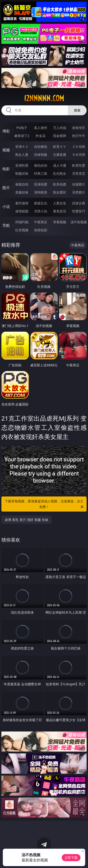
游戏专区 (79, 128)
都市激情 (22, 203)
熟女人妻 (22, 155)
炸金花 (41, 136)
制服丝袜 (22, 173)
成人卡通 (60, 165)
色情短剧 (41, 230)
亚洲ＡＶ (22, 147)
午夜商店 (41, 222)
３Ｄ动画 (79, 147)
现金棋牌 (60, 136)
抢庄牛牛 (79, 136)
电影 (6, 169)
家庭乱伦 (41, 203)
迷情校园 (22, 211)
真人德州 (41, 128)
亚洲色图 (41, 184)
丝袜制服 (41, 155)
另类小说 (41, 211)
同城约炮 (22, 222)
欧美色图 (60, 184)
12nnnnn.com (44, 98)
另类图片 (79, 192)
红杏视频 (22, 230)
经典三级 (41, 173)
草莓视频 (60, 222)
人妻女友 (60, 203)
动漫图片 (79, 184)
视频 (6, 150)
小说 (6, 207)
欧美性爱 (79, 165)
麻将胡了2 (22, 136)
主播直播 (60, 155)
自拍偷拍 (41, 147)
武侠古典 (79, 203)
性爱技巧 (79, 211)
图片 (6, 188)
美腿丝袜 (22, 192)
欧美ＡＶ (60, 147)
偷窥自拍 (22, 184)
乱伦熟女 (60, 173)
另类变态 (79, 173)
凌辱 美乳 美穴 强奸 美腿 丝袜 (27, 520)
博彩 (6, 131)
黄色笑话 (60, 211)
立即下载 (71, 858)
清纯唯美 (41, 192)
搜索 (77, 110)
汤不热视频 (79, 222)
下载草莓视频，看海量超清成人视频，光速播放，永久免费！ (45, 504)
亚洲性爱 (22, 165)
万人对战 (60, 128)
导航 (6, 225)
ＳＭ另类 (79, 155)
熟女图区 (60, 192)
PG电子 (22, 128)
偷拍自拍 (41, 165)
